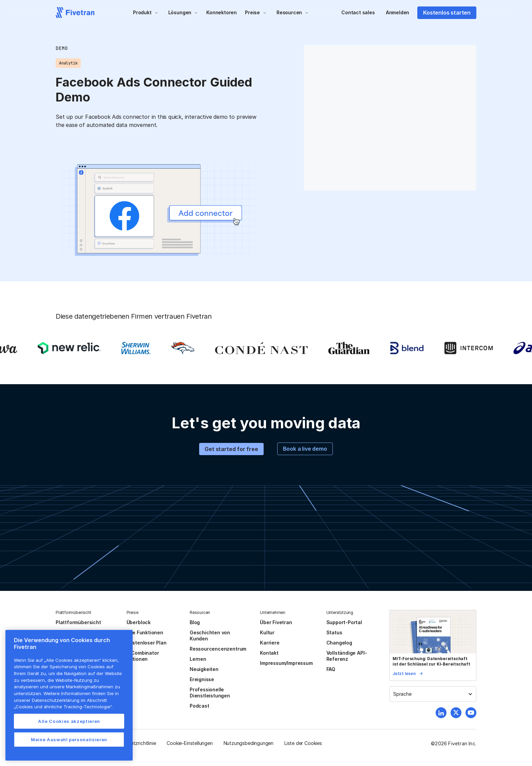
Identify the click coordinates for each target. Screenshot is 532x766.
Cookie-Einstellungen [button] (189, 743)
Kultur (267, 632)
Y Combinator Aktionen (143, 656)
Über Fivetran (276, 622)
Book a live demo (305, 449)
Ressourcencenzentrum (218, 649)
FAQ (331, 669)
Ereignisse (202, 679)
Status (334, 632)
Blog (195, 622)
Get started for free (231, 449)
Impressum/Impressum (286, 663)
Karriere (270, 643)
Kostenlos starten (447, 13)
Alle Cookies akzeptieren (69, 721)
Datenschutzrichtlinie (133, 743)
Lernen (198, 659)
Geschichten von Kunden (210, 636)
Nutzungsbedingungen (249, 743)
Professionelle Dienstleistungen (210, 693)
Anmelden (397, 12)
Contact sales (358, 12)
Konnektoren (222, 12)
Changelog (339, 643)
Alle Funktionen (145, 632)
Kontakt (269, 653)
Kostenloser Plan (147, 643)
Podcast (199, 706)
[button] (146, 13)
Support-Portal (344, 622)
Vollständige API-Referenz (347, 656)
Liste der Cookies (303, 743)
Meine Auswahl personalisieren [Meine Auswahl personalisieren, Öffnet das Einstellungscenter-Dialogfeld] (69, 740)
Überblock (139, 622)
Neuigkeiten (204, 669)
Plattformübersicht (78, 622)
